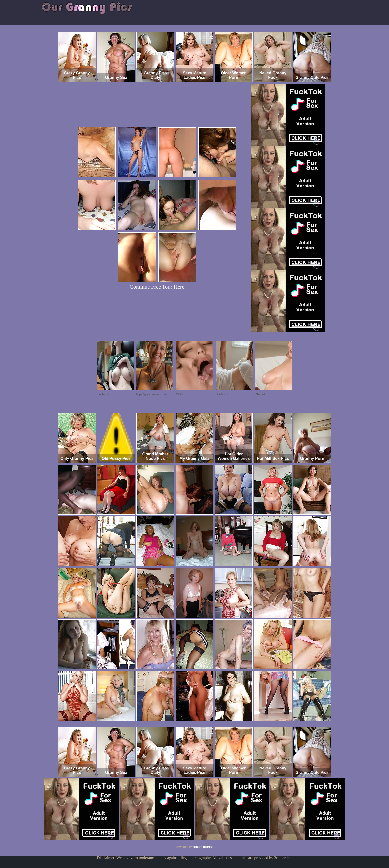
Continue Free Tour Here (157, 287)
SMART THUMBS (203, 847)
